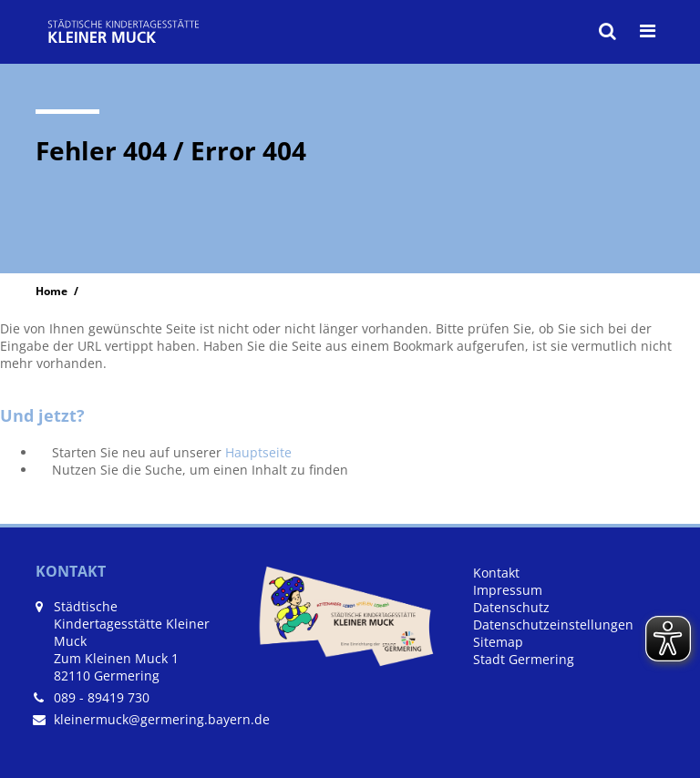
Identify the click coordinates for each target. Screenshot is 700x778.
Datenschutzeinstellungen (553, 624)
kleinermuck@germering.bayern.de (162, 719)
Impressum (508, 590)
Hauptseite (258, 452)
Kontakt (496, 573)
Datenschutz (511, 607)
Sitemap (498, 642)
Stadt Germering (524, 659)
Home (51, 291)
